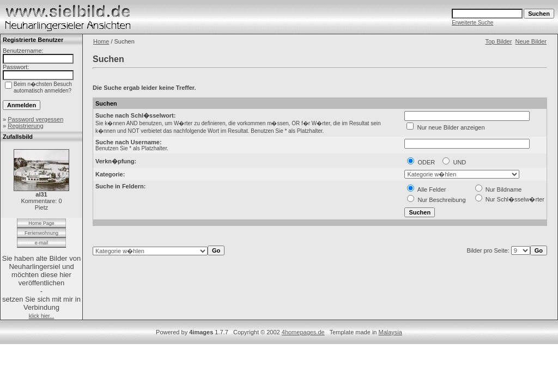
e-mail (42, 243)
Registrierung (25, 126)
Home (101, 41)
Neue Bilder (531, 41)
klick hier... (42, 316)
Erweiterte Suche (472, 23)
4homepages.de (303, 332)
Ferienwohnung (41, 233)
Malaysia (390, 332)
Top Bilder (498, 41)
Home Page (41, 223)
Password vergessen (35, 119)
